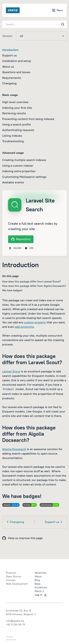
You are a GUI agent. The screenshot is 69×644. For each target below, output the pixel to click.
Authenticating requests (18, 130)
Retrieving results (14, 113)
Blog (37, 580)
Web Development (17, 584)
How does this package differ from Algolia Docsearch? (34, 286)
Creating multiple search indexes (24, 160)
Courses (11, 580)
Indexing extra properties (19, 171)
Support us (9, 55)
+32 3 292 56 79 (15, 625)
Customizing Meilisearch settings (24, 177)
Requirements (12, 78)
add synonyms (24, 327)
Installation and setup (17, 61)
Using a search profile (17, 124)
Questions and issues (16, 72)
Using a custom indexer (18, 166)
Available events (13, 182)
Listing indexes (12, 136)
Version (7, 36)
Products (11, 573)
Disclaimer (11, 639)
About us (8, 67)
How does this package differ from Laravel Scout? (31, 281)
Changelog (9, 83)
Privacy (9, 637)
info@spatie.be (15, 621)
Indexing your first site (17, 108)
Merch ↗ (39, 591)
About (38, 576)
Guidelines (41, 587)
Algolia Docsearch (14, 449)
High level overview (15, 102)
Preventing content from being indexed (28, 119)
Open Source (14, 576)
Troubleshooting (13, 141)
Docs (38, 584)
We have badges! (12, 290)
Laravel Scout (11, 371)
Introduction (10, 50)
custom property (35, 322)
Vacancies (40, 573)
